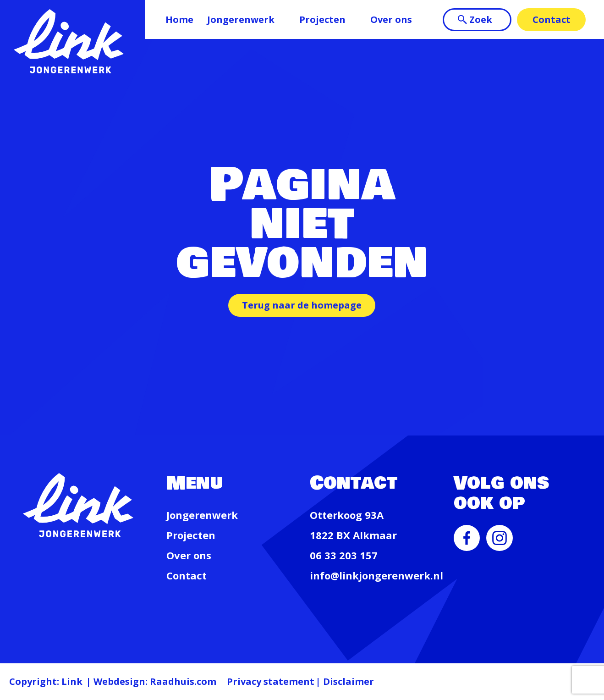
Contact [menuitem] (552, 19)
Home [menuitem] (179, 19)
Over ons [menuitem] (391, 19)
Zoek (481, 19)
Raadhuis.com (183, 681)
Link (72, 681)
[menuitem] (467, 547)
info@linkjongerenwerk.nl (376, 575)
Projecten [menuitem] (322, 19)
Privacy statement (271, 681)
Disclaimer (349, 681)
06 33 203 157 (344, 555)
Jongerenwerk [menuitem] (241, 19)
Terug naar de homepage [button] (302, 305)
